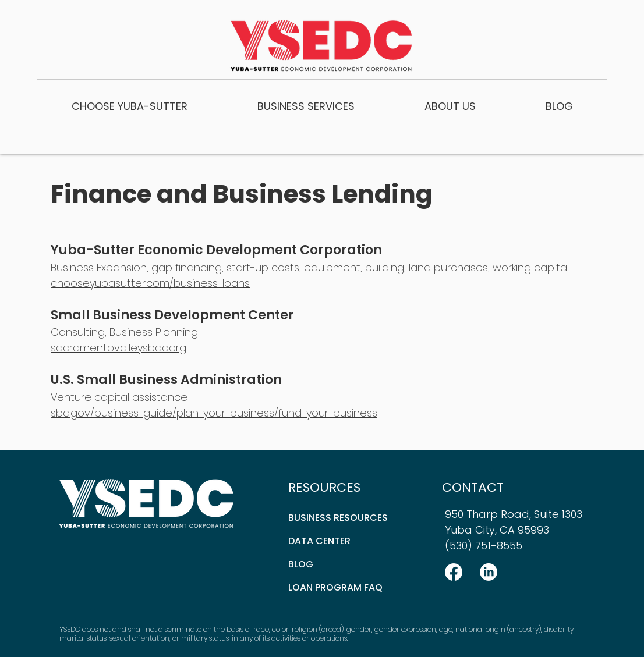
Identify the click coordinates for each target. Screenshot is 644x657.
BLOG (301, 564)
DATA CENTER (319, 541)
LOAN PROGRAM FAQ (335, 587)
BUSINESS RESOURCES (338, 518)
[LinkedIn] (489, 572)
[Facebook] (454, 572)
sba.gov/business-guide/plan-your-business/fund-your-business (214, 413)
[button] (130, 106)
